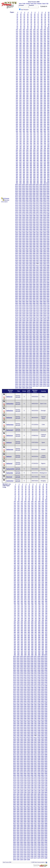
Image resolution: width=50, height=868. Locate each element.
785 (31, 147)
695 (31, 131)
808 (41, 150)
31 (17, 17)
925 (31, 171)
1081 (17, 198)
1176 (34, 214)
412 (20, 83)
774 (27, 145)
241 (17, 54)
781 (17, 147)
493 (24, 97)
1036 (34, 190)
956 (34, 176)
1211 (17, 221)
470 (48, 91)
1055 (31, 193)
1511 (17, 272)
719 (45, 135)
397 (38, 79)
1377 (37, 248)
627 (38, 119)
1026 (34, 188)
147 (38, 36)
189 (45, 43)
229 (45, 50)
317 (38, 66)
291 (17, 62)
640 (48, 121)
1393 (24, 252)
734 (27, 138)
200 (48, 45)
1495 (31, 269)
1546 (34, 277)
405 (31, 81)
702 (20, 133)
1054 (27, 193)
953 (24, 176)
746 (34, 140)
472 (20, 93)
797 (38, 148)
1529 (44, 274)
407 (38, 81)
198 (41, 45)
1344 (27, 243)
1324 (27, 240)
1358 (41, 245)
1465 (31, 264)
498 (41, 97)
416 (34, 83)
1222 (20, 222)
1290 (48, 233)
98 (42, 28)
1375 (31, 248)
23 (24, 16)
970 (48, 178)
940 (48, 172)
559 (45, 107)
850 (48, 157)
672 (20, 128)
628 (41, 119)
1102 (20, 202)
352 (20, 73)
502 (20, 98)
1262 (20, 229)
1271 (17, 231)
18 (42, 14)
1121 (17, 205)
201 (17, 47)
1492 (20, 269)
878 (41, 162)
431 (17, 86)
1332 (20, 241)
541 (17, 105)
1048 (41, 191)
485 (31, 95)
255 (31, 55)
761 (17, 143)
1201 (17, 219)
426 (34, 85)
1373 (24, 248)
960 (48, 176)
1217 (37, 221)
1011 (17, 186)
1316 (34, 238)
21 (17, 16)
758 (41, 141)
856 (34, 159)
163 (24, 40)
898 (41, 166)
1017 (37, 186)
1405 (31, 253)
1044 (27, 191)
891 (17, 166)
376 (34, 76)
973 (24, 179)
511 (17, 100)
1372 (20, 248)
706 (34, 133)
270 (48, 57)
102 (20, 30)
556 (34, 107)
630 (48, 119)
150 (48, 36)
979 (45, 179)
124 (27, 33)
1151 (17, 210)
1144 (27, 209)
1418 (41, 255)
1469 (44, 264)
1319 (44, 238)
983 (24, 181)
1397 (37, 252)
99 (45, 28)
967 (38, 178)
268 (41, 57)
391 (17, 79)
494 (27, 97)
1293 (24, 234)
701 (17, 133)
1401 (17, 253)
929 (45, 171)
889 (45, 164)
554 (27, 107)
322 (20, 67)
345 (31, 71)
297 (38, 62)
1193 (24, 217)
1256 (34, 227)
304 (27, 64)
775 (31, 145)
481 (17, 95)
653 (24, 124)
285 (31, 61)
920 (48, 169)
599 (45, 114)
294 (27, 62)
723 (24, 136)
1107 (37, 202)
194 (27, 45)
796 (34, 148)
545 (31, 105)
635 (31, 121)
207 (38, 47)
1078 (41, 196)
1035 (31, 190)
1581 (17, 284)
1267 (37, 229)
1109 (44, 202)
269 (45, 57)
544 (27, 105)
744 (27, 140)
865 (31, 160)
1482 (20, 267)
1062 (20, 195)
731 (17, 138)
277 (38, 59)
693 (24, 131)
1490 (48, 267)
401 (17, 81)
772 (20, 145)
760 (48, 141)
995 (31, 183)
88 (42, 26)
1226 (34, 222)
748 (41, 140)
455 (31, 90)
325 (31, 67)
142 (20, 36)
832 (20, 155)
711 (17, 135)
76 (35, 24)
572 (20, 110)
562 (20, 109)
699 (45, 131)
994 (27, 183)
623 (24, 119)
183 (24, 43)
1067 (37, 195)
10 (49, 12)
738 (41, 138)
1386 (34, 250)
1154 (27, 210)
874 (27, 162)
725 (31, 136)
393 (24, 79)
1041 (17, 191)
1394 (27, 252)
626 (34, 119)
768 (41, 143)
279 (45, 59)
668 (41, 126)
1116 (34, 203)
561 (17, 109)
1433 (24, 258)
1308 (41, 236)
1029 (44, 188)
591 (17, 114)
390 (48, 78)
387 (38, 78)
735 (31, 138)
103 (24, 30)
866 (34, 160)
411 (17, 83)
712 (20, 135)
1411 (17, 255)
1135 (31, 207)
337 (38, 69)
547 (38, 105)
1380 (48, 248)
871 (17, 162)
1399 (44, 252)
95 (31, 28)
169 (45, 40)
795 (31, 148)
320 (48, 66)
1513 (24, 272)
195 (31, 45)
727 (38, 136)
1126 (34, 205)
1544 (27, 277)
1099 (44, 200)
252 (20, 55)
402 (20, 81)
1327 (37, 240)
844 (27, 157)
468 (41, 91)
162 (20, 40)
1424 (27, 257)
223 (24, 50)
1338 (41, 241)
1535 (31, 276)
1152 (20, 210)
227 (38, 50)
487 (38, 95)
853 (24, 159)
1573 (24, 283)
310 (48, 64)
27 (38, 16)
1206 (34, 219)
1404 (27, 253)
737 (38, 138)
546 (34, 105)
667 (38, 126)
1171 (17, 214)
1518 (41, 272)
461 (17, 91)
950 (48, 174)
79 (45, 24)
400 (48, 79)
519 (45, 100)
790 (48, 147)
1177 (37, 214)
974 (27, 179)
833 (24, 155)
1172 (20, 214)
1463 (24, 264)
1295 (31, 234)
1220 (48, 221)
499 (45, 97)
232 (20, 52)
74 (28, 24)
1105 (31, 202)
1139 (44, 207)
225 (31, 50)
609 (45, 116)
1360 (48, 245)
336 (34, 69)
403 (24, 81)
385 (31, 78)
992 (20, 183)
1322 (20, 240)
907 (38, 167)
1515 (31, 272)
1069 (44, 195)
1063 (24, 195)
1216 (34, 221)
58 (42, 21)
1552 (20, 279)
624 (27, 119)
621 (17, 119)
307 (38, 64)
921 (17, 171)
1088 (41, 198)
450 (48, 88)
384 (27, 78)
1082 (20, 198)
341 (17, 71)
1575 (31, 283)
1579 (44, 283)
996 (34, 183)
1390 (48, 250)
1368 (41, 246)
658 (41, 124)
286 (34, 61)
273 (24, 59)
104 (27, 30)
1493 (24, 269)
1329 (44, 240)
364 (27, 74)
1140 (48, 207)
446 (34, 88)
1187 (37, 215)
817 (38, 152)
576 (34, 110)
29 (45, 16)
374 (27, 76)
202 (20, 47)
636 (34, 121)
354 (27, 73)
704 (27, 133)
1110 (48, 202)
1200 (48, 217)
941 (17, 174)
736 (34, 138)
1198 (41, 217)
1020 (48, 186)
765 (31, 143)
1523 (24, 274)
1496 (34, 269)
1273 (24, 231)
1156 (34, 210)
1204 (27, 219)
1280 (48, 231)
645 (31, 122)
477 (38, 93)
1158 (41, 210)
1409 (44, 253)
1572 (20, 283)
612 (20, 117)
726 (34, 136)
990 (48, 181)
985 (31, 181)
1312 (20, 238)
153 (24, 38)
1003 (24, 184)
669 (45, 126)
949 (45, 174)
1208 (41, 219)
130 (48, 33)
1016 (34, 186)
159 (45, 38)
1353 (24, 245)
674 (27, 128)
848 (41, 157)
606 (34, 116)
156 (34, 38)
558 (41, 107)
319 (45, 66)
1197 (37, 217)
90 (49, 26)
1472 (20, 265)
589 (45, 112)
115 (31, 31)
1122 (20, 205)
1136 (34, 207)
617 (38, 117)
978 (41, 179)
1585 (31, 284)
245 (31, 54)
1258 (41, 227)
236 (34, 52)
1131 (17, 207)
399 (45, 79)
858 (41, 159)
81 (17, 26)
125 (31, 33)
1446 (34, 260)
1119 (44, 203)
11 (17, 14)
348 (41, 71)
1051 (17, 193)
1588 (41, 284)
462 (20, 91)
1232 (20, 224)
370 (48, 74)
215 (31, 48)
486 (34, 95)
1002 (20, 184)
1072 (20, 196)
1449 (44, 260)
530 (48, 102)
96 (35, 28)
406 (34, 81)
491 (17, 97)
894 (27, 166)
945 (31, 174)
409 (45, 81)
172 (20, 42)
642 (20, 122)
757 (38, 141)
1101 (17, 202)
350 (48, 71)
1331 (17, 241)
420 (48, 83)
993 (24, 183)
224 (27, 50)
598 (41, 114)
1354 (27, 245)
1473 (24, 265)
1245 (31, 226)
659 (45, 124)
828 (41, 153)
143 (24, 36)
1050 (48, 191)
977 (38, 179)
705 (31, 133)
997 (38, 183)
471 (17, 93)
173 (24, 42)
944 (27, 174)
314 (27, 66)
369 (45, 74)
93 (24, 28)
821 (17, 153)
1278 (41, 231)
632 (20, 121)
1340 (48, 241)
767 (38, 143)
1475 (31, 265)
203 (24, 47)
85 (31, 26)
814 (27, 152)
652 (20, 124)
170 (48, 40)
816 (34, 152)
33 (24, 17)
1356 (34, 245)
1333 (24, 241)
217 (38, 48)
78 (42, 24)
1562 (20, 281)
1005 (31, 184)
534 (27, 104)
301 (17, 64)
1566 (34, 281)
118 (41, 31)
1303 (24, 236)
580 (48, 110)
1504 (27, 271)
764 (27, 143)
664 (27, 126)
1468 (41, 264)
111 (17, 31)
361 (17, 74)
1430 (48, 257)
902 (20, 167)
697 (38, 131)
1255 (31, 227)
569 (45, 109)
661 (17, 126)
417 (38, 83)
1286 (34, 233)
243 (24, 54)
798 (41, 148)
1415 (31, 255)
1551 (17, 279)
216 (34, 48)
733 (24, 138)
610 (48, 116)
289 (45, 61)
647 (38, 122)
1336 (34, 241)
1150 (48, 209)
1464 (27, 264)
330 (48, 67)
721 (17, 136)
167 (38, 40)
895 (31, 166)
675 (31, 128)
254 (27, 55)
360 (48, 73)
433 (24, 86)
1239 (44, 224)
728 (41, 136)
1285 (31, 233)
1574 (27, 283)
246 (34, 54)
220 (48, 48)
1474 (27, 265)
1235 (31, 224)
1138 (41, 207)
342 (20, 71)
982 (20, 181)
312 (20, 66)
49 (45, 19)
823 (24, 153)
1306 (34, 236)
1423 (24, 257)
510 (48, 98)
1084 (27, 198)
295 (31, 62)
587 (38, 112)
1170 (48, 212)
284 (27, 61)
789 (45, 147)
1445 (31, 260)
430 (48, 85)
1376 (34, 248)
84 (28, 26)
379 (45, 76)
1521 (17, 274)
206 (34, 47)
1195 (31, 217)
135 (31, 35)
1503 (24, 271)
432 (20, 86)
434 (27, 86)
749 (45, 140)
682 (20, 129)
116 (34, 31)
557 (38, 107)
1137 (37, 207)
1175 (31, 214)
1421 (17, 257)
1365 (31, 246)
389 (45, 78)
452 (20, 90)
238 (41, 52)
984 (27, 181)
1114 (27, 203)
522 (20, 102)
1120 (48, 203)
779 (45, 145)
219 (45, 48)
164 (27, 40)
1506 (34, 271)
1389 (44, 250)
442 (20, 88)
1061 (17, 195)
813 (24, 152)
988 (41, 181)
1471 (17, 265)
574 (27, 110)
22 (21, 16)
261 (17, 57)
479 (45, 93)
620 (48, 117)
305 (31, 64)
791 (17, 148)
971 (17, 179)
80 (49, 24)
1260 (48, 227)
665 (31, 126)
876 (34, 162)
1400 (48, 252)
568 (41, 109)
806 (34, 150)
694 (27, 131)
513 (24, 100)
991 (17, 183)
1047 (37, 191)
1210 (48, 219)
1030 (48, 188)
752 (20, 141)
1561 (17, 281)
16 (35, 14)
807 (38, 150)
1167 (37, 212)
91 (17, 28)
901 (17, 167)
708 (41, 133)
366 (34, 74)
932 (20, 172)
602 (20, 116)
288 (41, 61)
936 (34, 172)
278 (41, 59)
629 (45, 119)
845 (31, 157)
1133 (24, 207)
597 (38, 114)
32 (21, 17)
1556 (34, 279)
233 (24, 52)
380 (48, 76)
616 (34, 117)
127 (38, 33)
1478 (41, 265)
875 (31, 162)
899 (45, 166)
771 (17, 145)
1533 (24, 276)
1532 (20, 276)
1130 (48, 205)
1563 (24, 281)
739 (45, 138)
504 (27, 98)
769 (45, 143)
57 (38, 21)
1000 (48, 183)
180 (48, 42)
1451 (17, 262)
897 (38, 166)
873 (24, 162)
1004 (27, 184)
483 (24, 95)
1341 (17, 243)
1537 (37, 276)
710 (48, 133)
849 (45, 157)
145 (31, 36)
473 (24, 93)
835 (31, 155)
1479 (44, 265)
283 (24, 61)
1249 (44, 226)
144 (27, 36)
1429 (44, 257)
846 (34, 157)
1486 (34, 267)
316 (34, 66)
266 (34, 57)
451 (17, 90)
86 (35, 26)
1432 (20, 258)
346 (34, 71)
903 (24, 167)
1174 (27, 214)
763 (24, 143)
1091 (17, 200)
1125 (31, 205)
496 (34, 97)
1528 (41, 274)
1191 (17, 217)
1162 (20, 212)
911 (17, 169)
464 (27, 91)
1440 (48, 258)
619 (45, 117)
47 (38, 19)
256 (34, 55)
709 (45, 133)
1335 (31, 241)
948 (41, 174)
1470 (48, 264)
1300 (48, 234)
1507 (37, 271)
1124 (27, 205)
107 (38, 30)
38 (42, 17)
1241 (17, 226)
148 (41, 36)
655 (31, 124)
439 (45, 86)
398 (41, 79)
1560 (48, 279)
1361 (17, 246)
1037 (37, 190)
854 (27, 159)
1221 (17, 222)
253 (24, 55)
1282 (20, 233)
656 (34, 124)
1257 (37, 227)
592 (20, 114)
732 (20, 138)
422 (20, 85)
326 (34, 67)
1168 (41, 212)
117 (38, 31)
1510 (48, 271)
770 (48, 143)
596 (34, 114)
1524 (27, 274)
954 (27, 176)
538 (41, 104)
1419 (44, 255)
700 (48, 131)
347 (38, 71)
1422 (20, 257)
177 (38, 42)
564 (27, 109)
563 (24, 109)
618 (41, 117)
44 (28, 19)
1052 (20, 193)
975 (31, 179)
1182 (20, 215)
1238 (41, 224)
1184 (27, 215)
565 (31, 109)
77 (38, 24)
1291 (17, 234)
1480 (48, 265)
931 (17, 172)
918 (41, 169)
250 (48, 54)
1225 (31, 222)
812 (20, 152)
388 (41, 78)
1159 (44, 210)
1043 (24, 191)
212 (20, 48)
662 (20, 126)
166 (34, 40)
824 (27, 153)
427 (38, 85)
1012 (20, 186)
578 (41, 110)
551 (17, 107)
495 (31, 97)
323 (24, 67)
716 (34, 135)
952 (20, 176)
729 (45, 136)
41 (17, 19)
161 (17, 40)
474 (27, 93)
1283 (24, 233)
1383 (24, 250)
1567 (37, 281)
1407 (37, 253)
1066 (34, 195)
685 (31, 129)
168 (41, 40)
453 (24, 90)
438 (41, 86)
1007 (37, 184)
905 (31, 167)
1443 (24, 260)
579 (45, 110)
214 (27, 48)
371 (17, 76)
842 (20, 157)
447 (38, 88)
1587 (37, 284)
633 (24, 121)
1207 (37, 219)
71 (17, 24)
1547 (37, 277)
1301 (17, 236)
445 (31, 88)
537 (38, 104)
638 (41, 121)
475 (31, 93)
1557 (37, 279)
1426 (34, 257)
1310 (48, 236)
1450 (48, 260)
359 (45, 73)
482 (20, 95)
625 (31, 119)
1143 (24, 209)
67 (38, 23)
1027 (37, 188)
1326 (34, 240)
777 (38, 145)
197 (38, 45)
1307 (37, 236)
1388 (41, 250)
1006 (34, 184)
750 (48, 140)
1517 (37, 272)
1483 (24, 267)
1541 (17, 277)
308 (41, 64)
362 (20, 74)
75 (31, 24)
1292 (20, 234)
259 (45, 55)
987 (38, 181)
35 (31, 17)
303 (24, 64)
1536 (34, 276)
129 (45, 33)
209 (45, 47)
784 (27, 147)
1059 (44, 193)
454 (27, 90)
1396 (34, 252)
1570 (48, 281)
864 (27, 160)
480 (48, 93)
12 (21, 14)
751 (17, 141)
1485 (31, 267)
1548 (41, 277)
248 (41, 54)
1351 (17, 245)
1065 (31, 195)
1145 (31, 209)
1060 (48, 193)
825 (31, 153)
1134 (27, 207)
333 (24, 69)
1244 (27, 226)
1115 (31, 203)
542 (20, 105)
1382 (20, 250)
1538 (41, 276)
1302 (20, 236)
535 (31, 104)
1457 (37, 262)
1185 (31, 215)
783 (24, 147)
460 (48, 90)
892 (20, 166)
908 (41, 167)
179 (45, 42)
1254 (27, 227)
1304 (27, 236)
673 (24, 128)
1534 (27, 276)
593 (24, 114)
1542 (20, 277)
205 (31, 47)
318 (41, 66)
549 (45, 105)
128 (41, 33)
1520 (48, 272)
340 (48, 69)
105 (31, 30)
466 (34, 91)
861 (17, 160)
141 (17, 36)
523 (24, 102)
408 (41, 81)
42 (21, 19)
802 (20, 150)
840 (48, 155)
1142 (20, 209)
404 (27, 81)
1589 (44, 284)
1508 (41, 271)
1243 (24, 226)
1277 (37, 231)
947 (38, 174)
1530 (48, 274)
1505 (31, 271)
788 (41, 147)
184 (27, 43)
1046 (34, 191)
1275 (31, 231)
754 (27, 141)
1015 (31, 186)
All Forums (6, 198)
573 (24, 110)
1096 (34, 200)
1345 (31, 243)
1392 (20, 252)
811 (17, 152)
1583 (24, 284)
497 (38, 97)
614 (27, 117)
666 (34, 126)
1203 (24, 219)
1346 (34, 243)
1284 (27, 233)
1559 (44, 279)
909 (45, 167)
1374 (27, 248)
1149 (44, 209)
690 (48, 129)
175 (31, 42)
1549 (44, 277)
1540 (48, 276)
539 (45, 104)
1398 (41, 252)
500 (48, 97)
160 (48, 38)
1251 (17, 227)
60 (49, 21)
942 (20, 174)
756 (34, 141)
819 (45, 152)
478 (41, 93)
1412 (20, 255)
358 (41, 73)
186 (34, 43)
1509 (44, 271)
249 (45, 54)
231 (17, 52)
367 (38, 74)
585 (31, 112)
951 (17, 176)
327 (38, 67)
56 (35, 21)
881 (17, 164)
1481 (17, 267)
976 (34, 179)
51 (17, 21)
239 (45, 52)
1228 (41, 222)
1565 (31, 281)
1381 (17, 250)
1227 (37, 222)
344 (27, 71)
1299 (44, 234)
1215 (31, 221)
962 (20, 178)
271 (17, 59)
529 (45, 102)
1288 (41, 233)
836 (34, 155)
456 (34, 90)
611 (17, 117)
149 (45, 36)
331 (17, 69)
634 (27, 121)
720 (48, 135)
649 (45, 122)
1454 (27, 262)
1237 (37, 224)
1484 (27, 267)
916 (34, 169)
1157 (37, 210)
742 (20, 140)
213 (24, 48)
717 (38, 135)
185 (31, 43)
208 (41, 47)
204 (27, 47)
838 (41, 155)
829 (45, 153)
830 (48, 153)
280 (48, 59)
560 (48, 107)
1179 (44, 214)
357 (38, 73)
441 (17, 88)
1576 (34, 283)
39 (45, 17)
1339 (44, 241)
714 (27, 135)
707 (38, 133)
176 (34, 42)
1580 (48, 283)
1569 (44, 281)
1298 (41, 234)
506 (34, 98)
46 (35, 19)
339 (45, 69)
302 (20, 64)
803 (24, 150)
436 (34, 86)
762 (20, 143)
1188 (41, 215)
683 (24, 129)
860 (48, 159)
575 (31, 110)
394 (27, 79)
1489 (44, 267)
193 (24, 45)
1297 (37, 234)
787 (38, 147)
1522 (20, 274)
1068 (41, 195)
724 (27, 136)
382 (20, 78)
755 (31, 141)
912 (20, 169)
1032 (20, 190)
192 (20, 45)
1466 (34, 264)
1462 (20, 264)
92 (21, 28)
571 (17, 110)
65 (31, 23)
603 (24, 116)
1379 (44, 248)
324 (27, 67)
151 (17, 38)
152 (20, 38)
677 (38, 128)
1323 (24, 240)
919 (45, 169)
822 (20, 153)
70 (49, 23)
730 (48, 136)
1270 (48, 229)
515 (31, 100)
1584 (27, 284)
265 (31, 57)
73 (24, 24)
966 (34, 178)
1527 (37, 274)
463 (24, 91)
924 (27, 171)
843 (24, 157)
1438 (41, 258)
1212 (20, 221)
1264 (27, 229)
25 (31, 16)
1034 (27, 190)
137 (38, 35)
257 (38, 55)
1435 (31, 258)
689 (45, 129)
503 (24, 98)
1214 (27, 221)
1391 (17, 252)
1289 (44, 233)
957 (38, 176)
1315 (31, 238)
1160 (48, 210)
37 (38, 17)
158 (41, 38)
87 (38, 26)
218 (41, 48)
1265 (31, 229)
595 (31, 114)
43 (24, 19)
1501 (17, 271)
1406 (34, 253)
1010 (48, 184)
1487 (37, 267)
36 (35, 17)
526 (34, 102)
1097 (37, 200)
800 (48, 148)
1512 (20, 272)
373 (24, 76)
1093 (24, 200)
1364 (27, 246)
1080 (48, 196)
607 (38, 116)
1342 (20, 243)
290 (48, 61)
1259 (44, 227)
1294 (27, 234)
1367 (37, 246)
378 (41, 76)
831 (17, 155)
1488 (41, 267)
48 (42, 19)
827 (38, 153)
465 (31, 91)
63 (24, 23)
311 (17, 66)
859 (45, 159)
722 (20, 136)
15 (31, 14)
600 (48, 114)
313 (24, 66)
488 (41, 95)
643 (24, 122)
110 (48, 30)
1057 (37, 193)
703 (24, 133)
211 (17, 48)
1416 (34, 255)
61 (17, 23)
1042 (20, 191)
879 (45, 162)
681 (17, 129)
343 (24, 71)
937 (38, 172)
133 (24, 35)
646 (34, 122)
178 (41, 42)
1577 (37, 283)
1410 (48, 253)
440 (48, 86)
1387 (37, 250)
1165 (31, 212)
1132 (20, 207)
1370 (48, 246)
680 (48, 128)
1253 (24, 227)
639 (45, 121)
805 (31, 150)
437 (38, 86)
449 (45, 88)
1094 (27, 200)
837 (38, 155)
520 (48, 100)
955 (31, 176)
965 (31, 178)
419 (45, 83)
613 (24, 117)
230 (48, 50)
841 (17, 157)
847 (38, 157)
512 (20, 100)
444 (27, 88)
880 (48, 162)
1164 (27, 212)
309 (45, 64)
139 (45, 35)
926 (34, 171)
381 (17, 78)
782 (20, 147)
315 (31, 66)
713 (24, 135)
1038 (41, 190)
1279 (44, 231)
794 (27, 148)
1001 (17, 184)
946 (34, 174)
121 (17, 33)
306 (34, 64)
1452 (20, 262)
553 (24, 107)
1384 (27, 250)
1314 (27, 238)
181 (17, 43)
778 (41, 145)
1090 (48, 198)
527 (38, 102)
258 (41, 55)
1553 (24, 279)
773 (24, 145)
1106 (34, 202)
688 (41, 129)
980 (48, 179)
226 (34, 50)
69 (45, 23)
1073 (24, 196)
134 (27, 35)
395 (31, 79)
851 (17, 159)
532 (20, 104)
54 (28, 21)
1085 (31, 198)
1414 (27, 255)
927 (38, 171)
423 (24, 85)
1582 (20, 284)
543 (24, 105)
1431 (17, 258)
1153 (24, 210)
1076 (34, 196)
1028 (41, 188)
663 (24, 126)
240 (48, 52)
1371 (17, 248)
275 (31, 59)
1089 (44, 198)
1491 (17, 269)
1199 (44, 217)
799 (45, 148)
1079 (44, 196)
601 (17, 116)
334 (27, 69)
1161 (17, 212)
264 (27, 57)
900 (48, 166)
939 (45, 172)
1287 (37, 233)
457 (38, 90)
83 (24, 26)
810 (48, 150)
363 (24, 74)
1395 (31, 252)
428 (41, 85)
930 (48, 171)
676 (34, 128)
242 (20, 54)
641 (17, 122)
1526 (34, 274)
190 (48, 43)
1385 (31, 250)
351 (17, 73)
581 (17, 112)
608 (41, 116)
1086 (34, 198)
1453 (24, 262)
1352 (20, 245)
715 (31, 135)
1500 (48, 269)
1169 (44, 212)
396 (34, 79)
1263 (24, 229)
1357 (37, 245)
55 (31, 21)
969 (45, 178)
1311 (17, 238)
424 (27, 85)
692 (20, 131)
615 (31, 117)
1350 (48, 243)
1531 (17, 276)
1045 (31, 191)
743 (24, 140)
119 (45, 31)
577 (38, 110)
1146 (34, 209)
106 (34, 30)
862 (20, 160)
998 (41, 183)
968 (41, 178)
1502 (20, 271)
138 (41, 35)
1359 (44, 245)
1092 (20, 200)
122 (20, 33)
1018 (41, 186)
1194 (27, 217)
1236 (34, 224)
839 (45, 155)
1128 (41, 205)
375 (31, 76)
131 (17, 35)
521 (17, 102)
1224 (27, 222)
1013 (24, 186)
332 (20, 69)
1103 (24, 202)
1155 (31, 210)
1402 (20, 253)
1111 (17, 203)
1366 (34, 246)
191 (17, 45)
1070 (48, 195)
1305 (31, 236)
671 (17, 128)
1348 (41, 243)
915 (31, 169)
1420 (48, 255)
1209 (44, 219)
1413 (24, 255)
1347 (37, 243)
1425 (31, 257)
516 (34, 100)
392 (20, 79)
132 (20, 35)
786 (34, 147)
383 (24, 78)
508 (41, 98)
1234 (27, 224)
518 (41, 100)
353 (24, 73)
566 (34, 109)
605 (31, 116)
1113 (24, 203)
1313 (24, 238)
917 (38, 169)
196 (34, 45)
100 (48, 28)
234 (27, 52)
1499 (44, 269)
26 (35, 16)
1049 (44, 191)
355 (31, 73)
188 (41, 43)
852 (20, 159)
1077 (37, 196)
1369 (44, 246)
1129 (44, 205)
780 (48, 145)
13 (24, 14)
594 (27, 114)
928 (41, 171)
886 (34, 164)
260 (48, 55)
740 (48, 138)
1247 (37, 226)
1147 (37, 209)
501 (17, 98)
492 (20, 97)
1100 (48, 200)
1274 (27, 231)
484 (27, 95)
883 (24, 164)
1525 (31, 274)
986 (34, 181)
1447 (37, 260)
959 (45, 176)
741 (17, 140)
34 (28, 17)
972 (20, 179)
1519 (44, 272)
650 (48, 122)
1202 (20, 219)
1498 (41, 269)
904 (27, 167)
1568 (41, 281)
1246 (34, 226)
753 (24, 141)
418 (41, 83)
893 (24, 166)
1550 (48, 277)
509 (45, 98)
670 (48, 126)
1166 (34, 212)
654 (27, 124)
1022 (20, 188)
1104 (27, 202)
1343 (24, 243)
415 (31, 83)
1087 (37, 198)
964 (27, 178)
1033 (24, 190)
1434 (27, 258)
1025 (31, 188)
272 (20, 59)
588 (41, 112)
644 (27, 122)
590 (48, 112)
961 (17, 178)
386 (34, 78)
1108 (41, 202)
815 (31, 152)
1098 (41, 200)
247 (38, 54)
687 (38, 129)
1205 (31, 219)
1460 (48, 262)
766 (34, 143)
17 (38, 14)
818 (41, 152)
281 (17, 61)
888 (41, 164)
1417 (37, 255)
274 (27, 59)
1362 (20, 246)
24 (28, 16)
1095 (31, 200)
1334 (27, 241)
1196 (34, 217)
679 (45, 128)
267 (38, 57)
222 (20, 50)
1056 (34, 193)
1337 (37, 241)
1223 (24, 222)
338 (41, 69)
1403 (24, 253)
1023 (24, 188)
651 (17, 124)
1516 (34, 272)
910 (48, 167)
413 (24, 83)
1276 (34, 231)
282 (20, 61)
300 (48, 62)
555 (31, 107)
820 (48, 152)
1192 (20, 217)
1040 (48, 190)
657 (38, 124)
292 (20, 62)
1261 (17, 229)
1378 (41, 248)
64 (28, 23)
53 (24, 21)
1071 (17, 196)
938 (41, 172)
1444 (27, 260)
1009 (44, 184)
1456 (34, 262)
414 (27, 83)
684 (27, 129)
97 (38, 28)
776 (34, 145)
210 (48, 47)
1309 (44, 236)
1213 (24, 221)
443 (24, 88)
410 (48, 81)
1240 (48, 224)
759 (45, 141)
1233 (24, 224)
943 (24, 174)
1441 (17, 260)
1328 (41, 240)
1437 (37, 258)
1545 (31, 277)
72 (21, 24)
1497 (37, 269)
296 (34, 62)
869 (45, 160)
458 (41, 90)
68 (42, 23)
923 (24, 171)
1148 (41, 209)
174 (27, 42)
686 (34, 129)
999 (45, 183)
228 (41, 50)
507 (38, 98)
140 (48, 35)
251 (17, 55)
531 (17, 104)
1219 (44, 221)
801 (17, 150)
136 (34, 35)
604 (27, 116)
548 (41, 105)
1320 (48, 238)
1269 (44, 229)
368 (41, 74)
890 (48, 164)
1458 (41, 262)
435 (31, 86)
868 (41, 160)
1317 (37, 238)
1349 (44, 243)
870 (48, 160)
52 (21, 21)
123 (24, 33)
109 (45, 30)
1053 (24, 193)
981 (17, 181)
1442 (20, 260)
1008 (41, 184)
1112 (20, 203)
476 (34, 93)
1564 (27, 281)
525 (31, 102)
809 (45, 150)
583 (24, 112)
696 (34, 131)
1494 (27, 269)
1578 (41, 283)
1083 (24, 198)
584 (27, 112)
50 (49, 19)
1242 (20, 226)
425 (31, 85)
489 (45, 95)
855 (31, 159)
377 (38, 76)
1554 (27, 279)
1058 (41, 193)
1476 (34, 265)
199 (45, 45)
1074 (27, 196)
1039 (44, 190)
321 (17, 67)
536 (34, 104)
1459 (44, 262)
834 (27, 155)
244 (27, 54)
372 (20, 76)
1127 (37, 205)
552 (20, 107)
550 (48, 105)
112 (20, 31)
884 (27, 164)
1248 (41, 226)
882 (20, 164)
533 (24, 104)
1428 (41, 257)
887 (38, 164)
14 (28, 14)
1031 (17, 190)
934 (27, 172)
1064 (27, 195)
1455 (31, 262)
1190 (48, 215)
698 (41, 131)
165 (31, 40)
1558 (41, 279)
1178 (41, 214)
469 (45, 91)
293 (24, 62)
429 (45, 85)
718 (41, 135)
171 (17, 42)
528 (41, 102)
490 (48, 95)
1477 (37, 265)
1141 (17, 209)
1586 (34, 284)
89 (45, 26)
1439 (44, 258)
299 (45, 62)
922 (20, 171)
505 (31, 98)
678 (41, 128)
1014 (27, 186)
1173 (24, 214)
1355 (31, 245)
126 (34, 33)
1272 (20, 231)
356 (34, 73)
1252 (20, 227)
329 (45, 67)
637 (38, 121)
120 (48, 31)
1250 (48, 226)
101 (17, 30)
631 (17, 121)
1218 (41, 221)
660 (48, 124)
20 (49, 14)
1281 (17, 233)
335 (31, 69)
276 (34, 59)
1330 (48, 240)
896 (34, 166)
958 (41, 176)
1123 (24, 205)
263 (24, 57)
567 (38, 109)
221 (17, 50)
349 (45, 71)
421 (17, 85)
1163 (24, 212)
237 (38, 52)
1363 (24, 246)
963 (24, 178)
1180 (48, 214)
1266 (34, 229)
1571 (17, 283)
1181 (17, 215)
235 (31, 52)
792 (20, 148)
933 (24, 172)
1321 (17, 240)
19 (45, 14)
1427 (37, 257)
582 (20, 112)
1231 (17, 224)
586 (34, 112)
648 (41, 122)
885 (31, 164)
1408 (41, 253)
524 (27, 102)
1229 (44, 222)
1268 (41, 229)
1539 (44, 276)
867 (38, 160)
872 (20, 162)
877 (38, 162)
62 (21, 23)
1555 (31, 279)
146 (34, 36)
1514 (27, 272)
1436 (34, 258)
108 (41, 30)
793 (24, 148)
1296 (34, 234)
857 (38, 159)
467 (38, 91)
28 (42, 16)
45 (31, 19)
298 (41, 62)
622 (20, 119)
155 (31, 38)
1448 (41, 260)
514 (27, 100)
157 (38, 38)
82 (21, 26)
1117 (37, 203)
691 (17, 131)
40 (49, 17)
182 (20, 43)
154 (27, 38)
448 (41, 88)
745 (31, 140)
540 (48, 104)
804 (27, 150)
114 (27, 31)
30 (49, 16)
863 (24, 160)
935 (31, 172)
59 (45, 21)
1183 (24, 215)
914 (27, 169)
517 (38, 100)
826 (34, 153)
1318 (41, 238)
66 (35, 23)
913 (24, 169)
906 (34, 167)
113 (24, 31)
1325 (31, 240)
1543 (24, 277)
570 (48, 109)
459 (45, 90)
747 (38, 140)
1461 (17, 264)
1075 (31, 196)
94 (28, 28)
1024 (27, 188)
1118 (41, 203)
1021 (17, 188)
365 (31, 74)
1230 (48, 222)
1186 (34, 215)
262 (20, 57)
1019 (44, 186)
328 (41, 67)
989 (45, 181)
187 (38, 43)
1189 (44, 215)
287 (38, 61)
